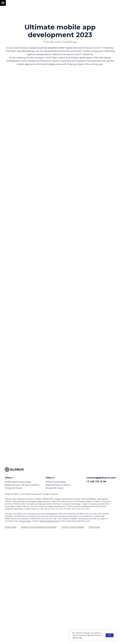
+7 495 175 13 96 (96, 482)
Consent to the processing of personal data (39, 527)
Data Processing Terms (50, 521)
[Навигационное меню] (3, 3)
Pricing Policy (94, 527)
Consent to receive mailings (72, 527)
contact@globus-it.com (101, 478)
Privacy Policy (25, 521)
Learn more (77, 637)
